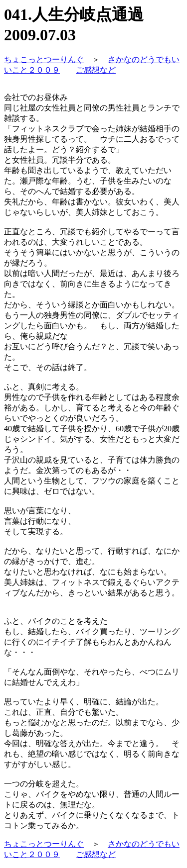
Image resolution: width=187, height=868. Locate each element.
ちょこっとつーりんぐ (44, 59)
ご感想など (96, 70)
